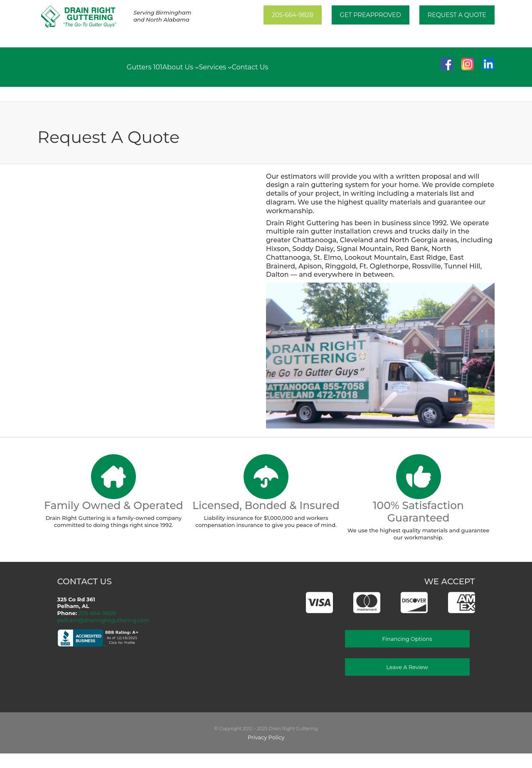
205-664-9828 (292, 15)
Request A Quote (457, 15)
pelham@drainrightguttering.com (103, 620)
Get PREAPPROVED (371, 15)
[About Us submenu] (197, 67)
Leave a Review (407, 667)
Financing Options (407, 639)
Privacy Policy (266, 737)
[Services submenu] (230, 67)
